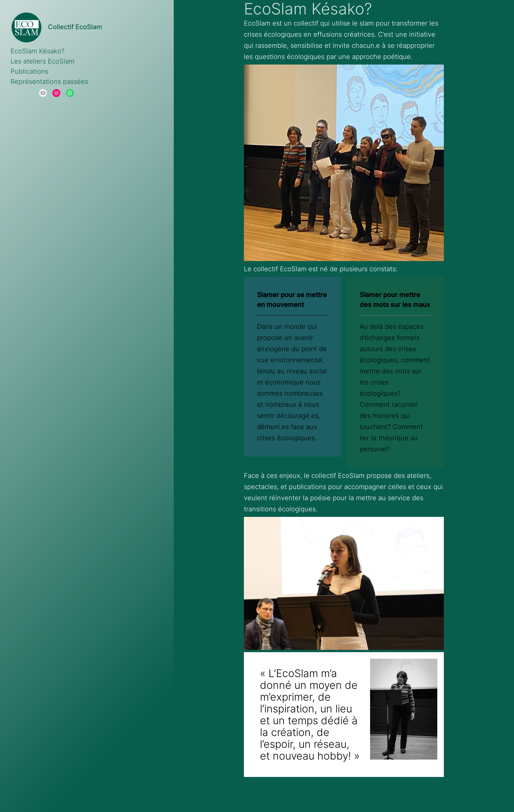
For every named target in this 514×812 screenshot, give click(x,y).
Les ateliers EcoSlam (42, 61)
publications (307, 487)
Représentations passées (49, 82)
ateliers (418, 476)
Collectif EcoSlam (75, 27)
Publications (29, 71)
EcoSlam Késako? (38, 51)
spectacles (260, 487)
